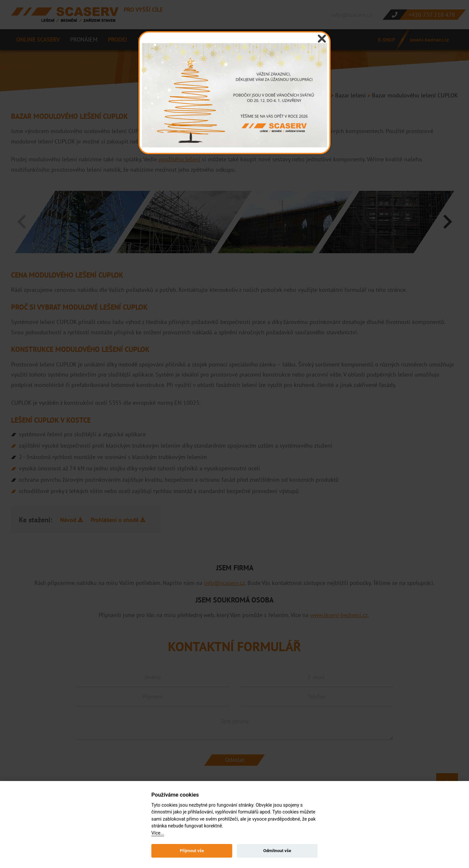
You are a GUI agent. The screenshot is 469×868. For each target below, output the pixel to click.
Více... (158, 833)
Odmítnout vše (277, 851)
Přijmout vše (192, 851)
